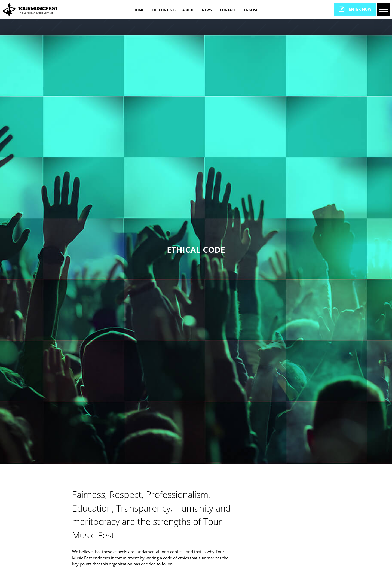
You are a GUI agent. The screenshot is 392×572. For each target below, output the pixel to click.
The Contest (163, 10)
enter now (355, 9)
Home (139, 10)
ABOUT (188, 10)
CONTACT (228, 10)
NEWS (207, 10)
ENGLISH (251, 10)
